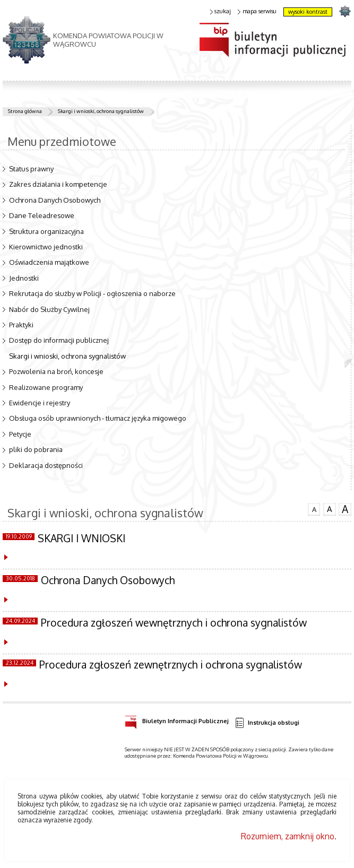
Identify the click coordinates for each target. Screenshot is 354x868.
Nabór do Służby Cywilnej (49, 309)
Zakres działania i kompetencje (58, 184)
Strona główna (25, 111)
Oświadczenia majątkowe (49, 262)
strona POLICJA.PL (345, 11)
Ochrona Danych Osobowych (55, 200)
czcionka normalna (314, 508)
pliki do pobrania (36, 449)
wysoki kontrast (308, 12)
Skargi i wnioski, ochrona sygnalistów (101, 111)
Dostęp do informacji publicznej (59, 340)
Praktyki (21, 325)
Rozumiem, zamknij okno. (289, 836)
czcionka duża (345, 509)
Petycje (20, 434)
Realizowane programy (46, 387)
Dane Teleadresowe (42, 215)
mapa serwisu (257, 11)
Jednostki (24, 278)
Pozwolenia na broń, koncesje (56, 371)
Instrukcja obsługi (267, 723)
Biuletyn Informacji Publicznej (177, 719)
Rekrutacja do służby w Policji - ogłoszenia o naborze (92, 293)
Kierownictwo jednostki (46, 247)
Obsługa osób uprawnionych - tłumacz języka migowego (98, 418)
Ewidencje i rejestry (40, 403)
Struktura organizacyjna (46, 231)
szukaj (221, 11)
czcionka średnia (330, 509)
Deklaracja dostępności (46, 465)
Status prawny (31, 169)
